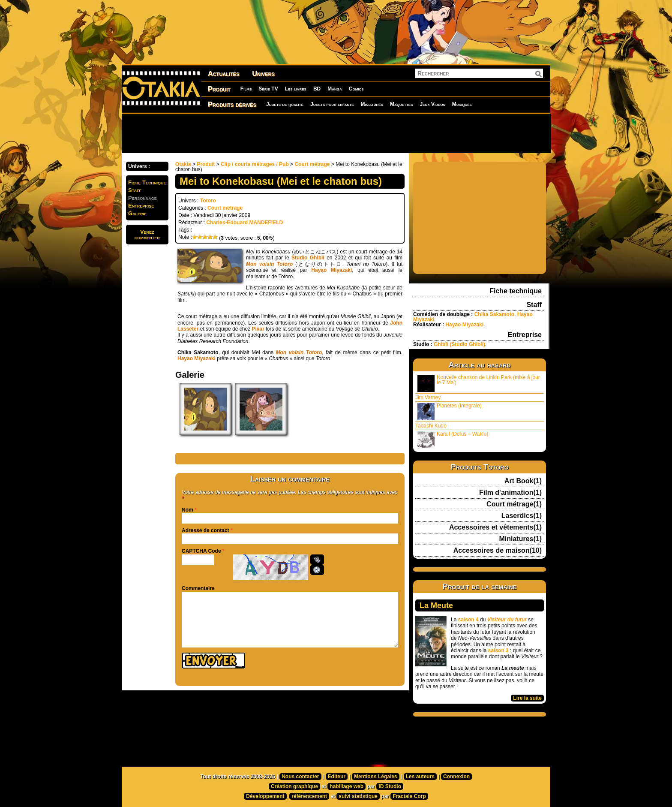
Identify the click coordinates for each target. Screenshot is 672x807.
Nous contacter (300, 777)
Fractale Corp (409, 796)
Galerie (137, 213)
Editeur (337, 777)
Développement (265, 796)
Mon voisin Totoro (269, 264)
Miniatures (372, 104)
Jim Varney (428, 397)
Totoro (208, 201)
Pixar (258, 329)
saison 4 (468, 620)
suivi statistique (358, 796)
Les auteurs (420, 777)
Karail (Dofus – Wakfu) (453, 440)
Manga (335, 89)
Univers (263, 74)
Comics (356, 89)
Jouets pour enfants (332, 104)
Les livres (296, 89)
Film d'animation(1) (510, 493)
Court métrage (312, 164)
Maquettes (402, 104)
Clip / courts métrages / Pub (255, 164)
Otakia (183, 164)
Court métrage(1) (514, 504)
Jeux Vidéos (432, 104)
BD (317, 89)
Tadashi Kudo (431, 426)
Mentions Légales (376, 777)
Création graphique (294, 786)
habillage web (346, 786)
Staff (135, 190)
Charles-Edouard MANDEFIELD (244, 223)
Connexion (456, 777)
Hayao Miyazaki (331, 270)
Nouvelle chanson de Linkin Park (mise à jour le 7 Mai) (479, 383)
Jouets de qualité (285, 104)
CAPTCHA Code (201, 551)
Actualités (223, 74)
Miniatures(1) (520, 539)
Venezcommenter (147, 235)
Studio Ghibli (308, 258)
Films (246, 89)
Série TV (268, 89)
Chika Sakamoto (494, 314)
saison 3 (498, 650)
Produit (219, 89)
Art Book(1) (523, 481)
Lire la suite (527, 698)
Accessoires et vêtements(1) (495, 527)
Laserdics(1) (522, 516)
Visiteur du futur (507, 620)
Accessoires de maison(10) (498, 551)
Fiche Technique (147, 182)
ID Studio (390, 786)
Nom (187, 510)
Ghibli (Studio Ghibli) (459, 344)
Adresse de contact (205, 530)
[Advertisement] (336, 133)
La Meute (436, 605)
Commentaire (198, 588)
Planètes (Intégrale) (450, 411)
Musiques (462, 104)
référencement (309, 796)
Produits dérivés (232, 104)
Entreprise (141, 206)
